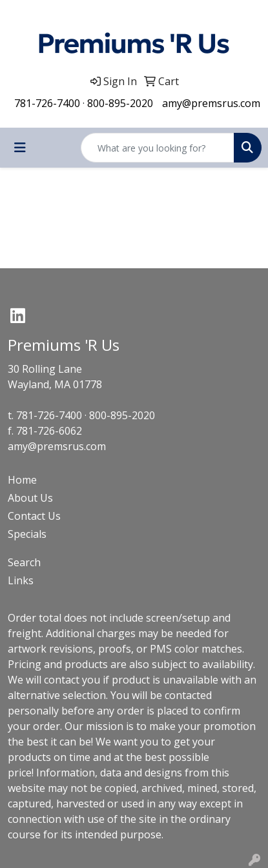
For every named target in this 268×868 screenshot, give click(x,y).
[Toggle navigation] (20, 148)
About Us (30, 498)
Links (21, 580)
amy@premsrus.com (211, 103)
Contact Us (34, 516)
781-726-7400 (47, 103)
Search (24, 562)
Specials (27, 534)
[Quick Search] (158, 148)
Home (22, 480)
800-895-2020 (120, 103)
